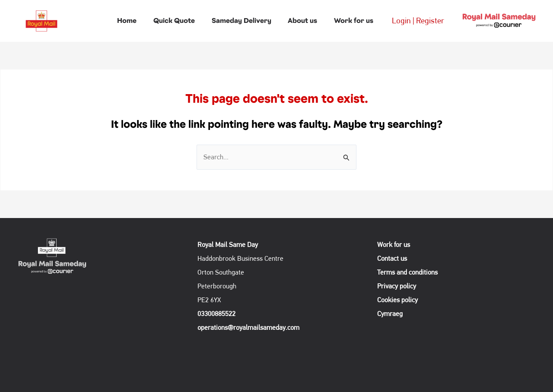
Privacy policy (399, 286)
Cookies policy (400, 300)
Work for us (396, 245)
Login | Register (411, 20)
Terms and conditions (410, 272)
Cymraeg (390, 314)
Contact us (395, 258)
